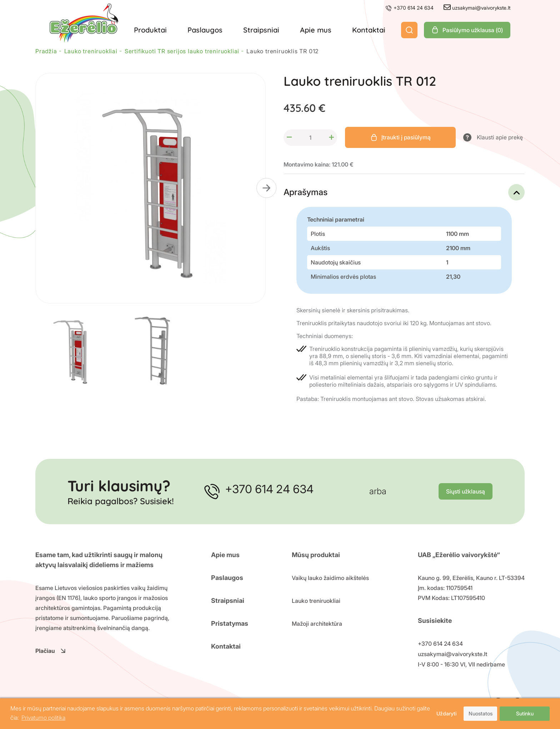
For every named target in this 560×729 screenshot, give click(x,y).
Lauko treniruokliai (316, 601)
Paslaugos (205, 30)
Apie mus (316, 30)
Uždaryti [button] (446, 713)
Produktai (150, 30)
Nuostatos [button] (481, 713)
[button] (266, 188)
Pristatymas (230, 623)
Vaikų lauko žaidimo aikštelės (330, 578)
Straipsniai (261, 30)
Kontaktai (369, 30)
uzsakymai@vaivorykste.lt (477, 8)
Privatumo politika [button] (43, 718)
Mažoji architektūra (317, 624)
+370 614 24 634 (409, 8)
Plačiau (51, 651)
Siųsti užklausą (466, 492)
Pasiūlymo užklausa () (467, 30)
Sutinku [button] (525, 713)
